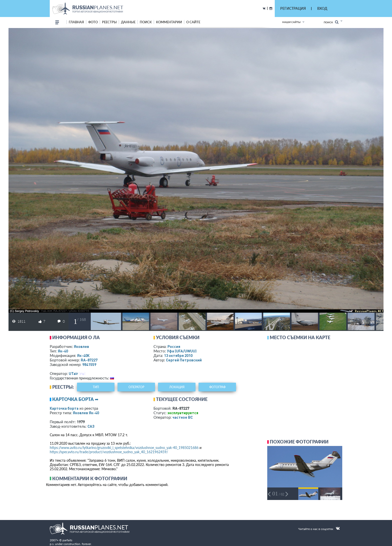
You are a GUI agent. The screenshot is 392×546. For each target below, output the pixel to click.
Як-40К (83, 355)
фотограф (217, 387)
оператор (136, 387)
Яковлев (81, 346)
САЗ (91, 426)
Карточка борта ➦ (75, 399)
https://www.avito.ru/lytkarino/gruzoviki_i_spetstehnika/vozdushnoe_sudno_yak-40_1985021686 (124, 448)
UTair (73, 373)
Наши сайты (291, 22)
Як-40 (63, 351)
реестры (109, 22)
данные (128, 22)
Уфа (182, 351)
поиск (146, 22)
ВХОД (322, 8)
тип (96, 387)
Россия (174, 346)
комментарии (169, 22)
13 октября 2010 (178, 355)
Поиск (331, 22)
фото (93, 22)
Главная (76, 22)
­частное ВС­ (183, 417)
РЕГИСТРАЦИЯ (293, 8)
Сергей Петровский (184, 360)
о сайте (193, 22)
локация (177, 387)
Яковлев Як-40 (86, 413)
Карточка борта (64, 408)
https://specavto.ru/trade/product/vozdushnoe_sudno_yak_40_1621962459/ (109, 452)
